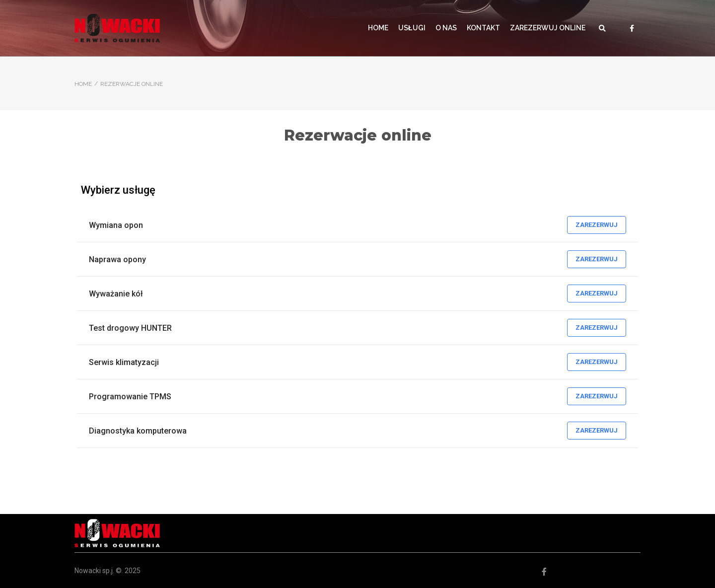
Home (83, 84)
